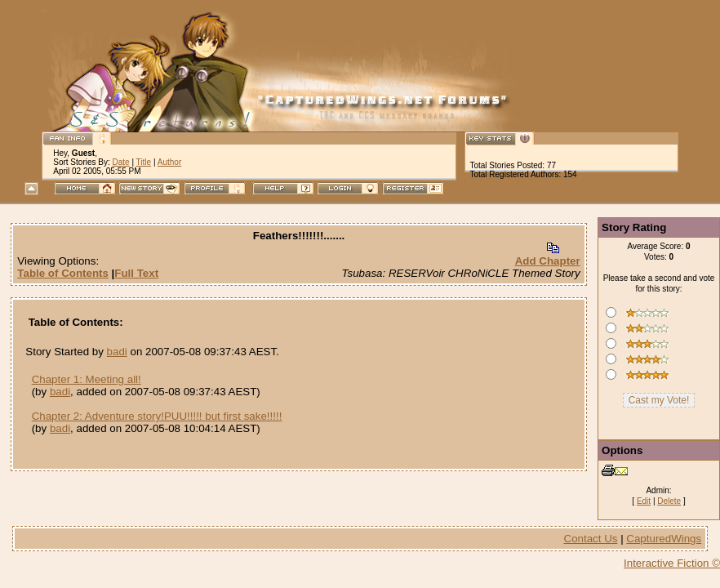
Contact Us (591, 539)
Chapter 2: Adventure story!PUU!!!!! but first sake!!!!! (157, 416)
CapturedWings (664, 539)
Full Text (136, 273)
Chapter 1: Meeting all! (87, 379)
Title (144, 162)
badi (117, 352)
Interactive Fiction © (672, 563)
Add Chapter (548, 261)
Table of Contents (63, 273)
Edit (644, 501)
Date (121, 162)
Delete (669, 501)
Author (169, 162)
